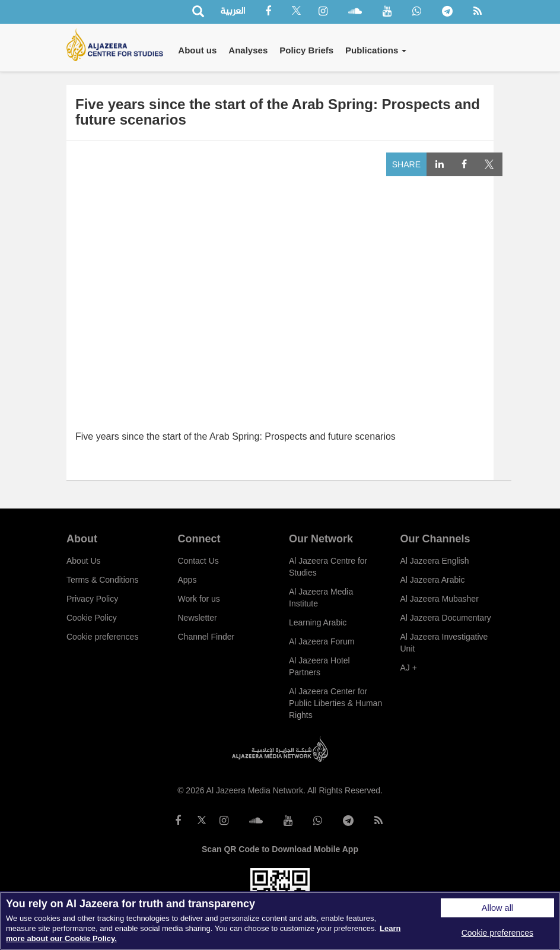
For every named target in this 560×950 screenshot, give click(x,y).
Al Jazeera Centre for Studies (328, 567)
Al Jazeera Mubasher (440, 599)
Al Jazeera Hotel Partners (319, 666)
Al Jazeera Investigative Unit (444, 643)
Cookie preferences (102, 637)
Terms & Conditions (102, 580)
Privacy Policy (92, 599)
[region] (280, 921)
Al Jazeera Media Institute (321, 598)
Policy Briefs (306, 50)
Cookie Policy (92, 618)
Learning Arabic (318, 622)
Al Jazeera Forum (322, 641)
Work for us (199, 599)
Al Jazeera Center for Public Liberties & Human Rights (335, 703)
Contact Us (198, 561)
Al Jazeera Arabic (433, 580)
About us (197, 50)
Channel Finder (206, 637)
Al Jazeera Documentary (446, 618)
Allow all (497, 908)
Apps (187, 580)
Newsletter (198, 618)
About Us (84, 561)
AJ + (409, 668)
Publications (376, 50)
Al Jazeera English (435, 561)
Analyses (248, 50)
